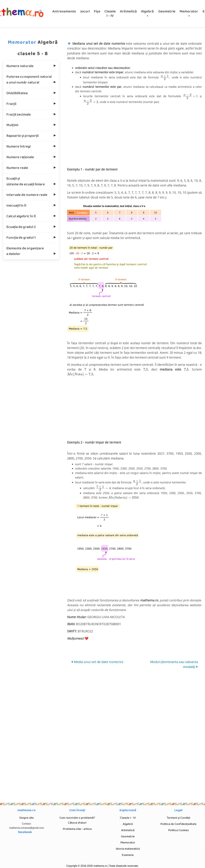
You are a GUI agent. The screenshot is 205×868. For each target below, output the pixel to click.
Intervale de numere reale (27, 195)
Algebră (147, 11)
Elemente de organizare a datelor (25, 251)
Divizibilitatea (17, 93)
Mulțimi (12, 125)
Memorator (189, 11)
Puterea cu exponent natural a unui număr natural (29, 80)
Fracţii (11, 104)
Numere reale (17, 168)
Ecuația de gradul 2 (21, 227)
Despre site (27, 818)
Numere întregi (18, 147)
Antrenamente (64, 11)
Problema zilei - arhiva (77, 829)
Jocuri (85, 11)
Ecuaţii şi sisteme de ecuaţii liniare (26, 182)
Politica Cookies (178, 830)
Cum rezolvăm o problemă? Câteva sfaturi (77, 820)
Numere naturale (20, 66)
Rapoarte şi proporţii (22, 136)
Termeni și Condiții (178, 818)
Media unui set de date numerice (97, 662)
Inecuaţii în (17, 205)
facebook (25, 832)
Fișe (97, 11)
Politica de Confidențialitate (178, 824)
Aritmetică (128, 11)
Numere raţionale (20, 157)
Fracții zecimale (19, 115)
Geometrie (167, 11)
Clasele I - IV (110, 14)
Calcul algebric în (22, 216)
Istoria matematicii (128, 849)
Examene (128, 855)
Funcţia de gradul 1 (21, 238)
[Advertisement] (135, 135)
